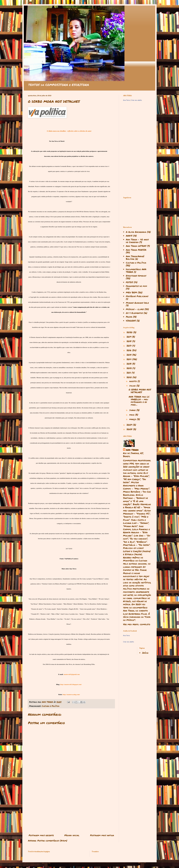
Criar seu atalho (136, 100)
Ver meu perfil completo (137, 624)
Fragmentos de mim (136, 286)
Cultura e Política (51, 706)
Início (145, 653)
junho (133, 410)
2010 (130, 377)
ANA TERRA (132, 450)
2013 (129, 364)
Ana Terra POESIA (136, 250)
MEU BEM (131, 292)
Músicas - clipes (135, 309)
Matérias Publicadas (137, 296)
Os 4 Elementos (134, 313)
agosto (133, 381)
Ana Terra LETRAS (136, 246)
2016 (129, 350)
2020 (130, 332)
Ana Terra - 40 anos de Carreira (137, 241)
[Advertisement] (71, 810)
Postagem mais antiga (102, 835)
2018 (129, 341)
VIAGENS (131, 321)
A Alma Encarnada (136, 232)
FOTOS (129, 282)
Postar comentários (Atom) (52, 841)
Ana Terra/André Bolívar (135, 258)
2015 (129, 355)
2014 (129, 359)
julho (133, 386)
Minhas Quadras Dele (137, 303)
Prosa (129, 317)
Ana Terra (126, 100)
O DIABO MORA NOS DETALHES (140, 391)
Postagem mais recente (41, 835)
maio (132, 415)
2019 (129, 337)
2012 (129, 368)
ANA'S (129, 236)
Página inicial (72, 835)
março (133, 419)
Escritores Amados (136, 276)
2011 (129, 373)
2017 (129, 346)
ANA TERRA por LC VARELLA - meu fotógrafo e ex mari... (139, 401)
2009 (130, 425)
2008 (130, 429)
